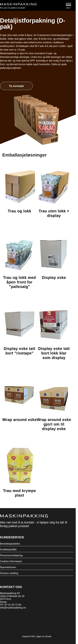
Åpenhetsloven (8, 567)
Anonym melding (9, 573)
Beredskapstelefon (10, 544)
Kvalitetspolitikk (8, 549)
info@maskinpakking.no (13, 608)
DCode (48, 636)
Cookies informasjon (11, 561)
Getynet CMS (29, 636)
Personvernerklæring (11, 555)
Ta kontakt (16, 86)
